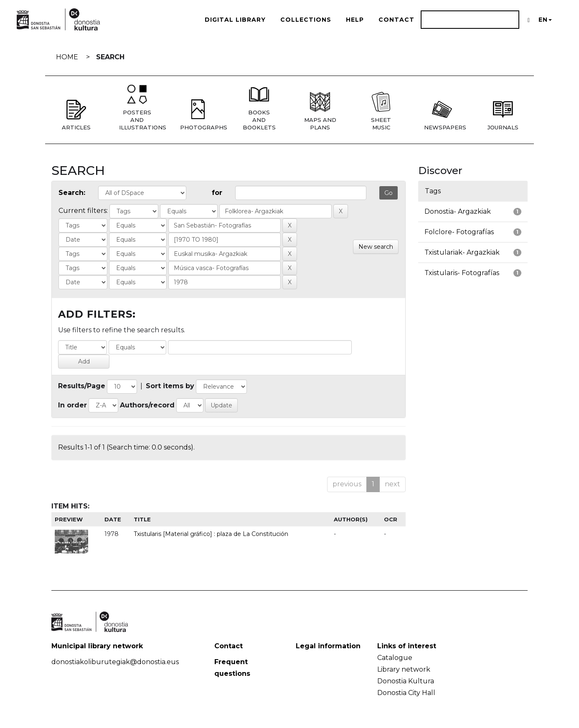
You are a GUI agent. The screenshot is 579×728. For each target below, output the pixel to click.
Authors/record (147, 405)
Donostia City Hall (406, 693)
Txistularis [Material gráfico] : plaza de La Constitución (211, 534)
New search (376, 247)
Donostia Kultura (406, 681)
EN (545, 20)
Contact (396, 20)
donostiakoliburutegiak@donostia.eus (115, 662)
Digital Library (235, 20)
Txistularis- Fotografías (462, 273)
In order (72, 405)
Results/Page (82, 386)
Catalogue (395, 658)
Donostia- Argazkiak (458, 211)
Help (355, 20)
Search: (72, 193)
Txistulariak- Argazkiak (462, 252)
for (217, 193)
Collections (306, 20)
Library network (404, 669)
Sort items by (170, 386)
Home (67, 57)
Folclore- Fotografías (459, 232)
